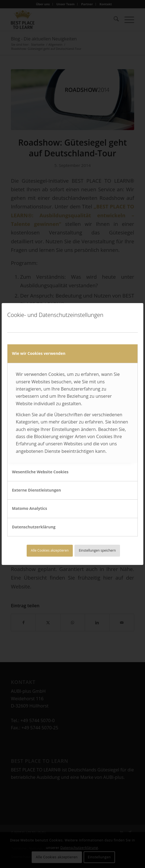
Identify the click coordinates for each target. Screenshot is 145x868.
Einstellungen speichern (97, 550)
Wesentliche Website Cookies (40, 472)
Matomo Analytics (30, 508)
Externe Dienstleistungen (37, 490)
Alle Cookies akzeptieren (50, 550)
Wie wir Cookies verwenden (39, 353)
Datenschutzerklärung (34, 527)
